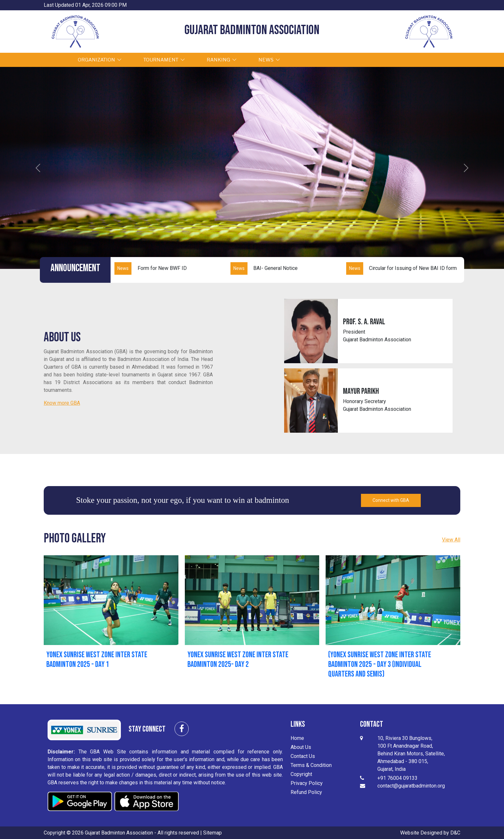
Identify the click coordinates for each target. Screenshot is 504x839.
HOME (54, 60)
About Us (301, 747)
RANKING (227, 60)
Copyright (301, 774)
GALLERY (318, 60)
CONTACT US (366, 60)
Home (297, 738)
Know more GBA (62, 402)
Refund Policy (306, 792)
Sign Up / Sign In (420, 60)
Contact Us (303, 756)
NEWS (274, 60)
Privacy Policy (307, 783)
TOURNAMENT (169, 60)
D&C (455, 832)
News (123, 268)
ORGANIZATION (105, 60)
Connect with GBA (391, 500)
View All (451, 539)
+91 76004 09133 (397, 777)
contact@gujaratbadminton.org (411, 785)
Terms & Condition (311, 765)
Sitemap (212, 832)
